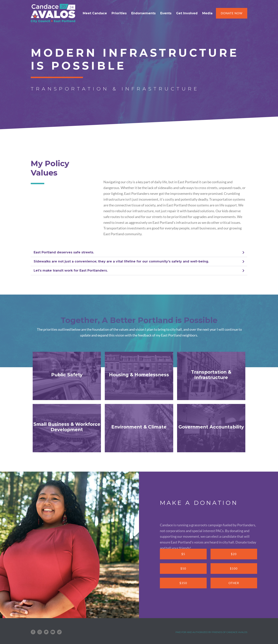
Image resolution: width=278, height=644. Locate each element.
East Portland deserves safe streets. (64, 252)
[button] (139, 253)
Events (166, 13)
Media (207, 13)
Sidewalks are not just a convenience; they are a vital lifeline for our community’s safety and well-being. (121, 261)
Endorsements (143, 13)
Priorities (119, 13)
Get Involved (187, 13)
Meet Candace (95, 13)
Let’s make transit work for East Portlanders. (71, 270)
